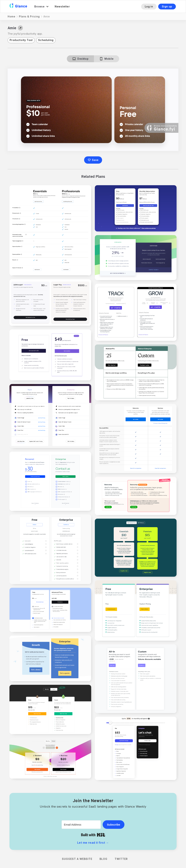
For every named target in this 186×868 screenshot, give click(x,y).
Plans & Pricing (29, 16)
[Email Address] (81, 825)
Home (11, 16)
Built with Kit (93, 835)
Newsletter (62, 6)
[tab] (80, 59)
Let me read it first (93, 843)
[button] (42, 7)
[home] (18, 6)
